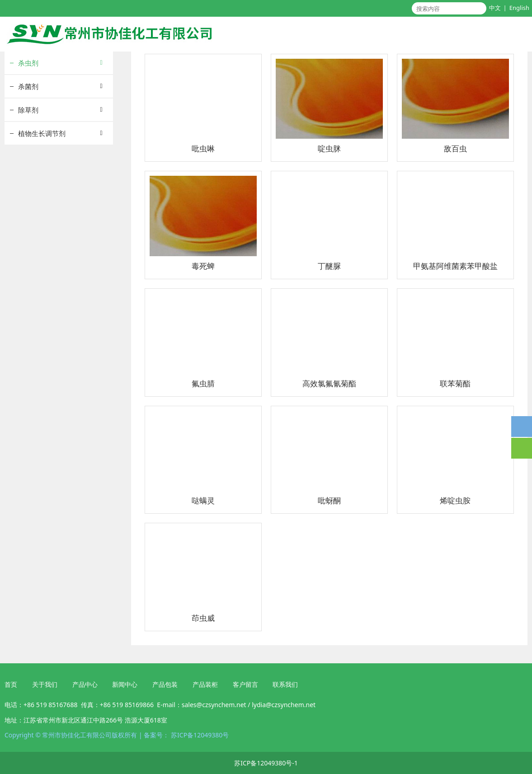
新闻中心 (125, 684)
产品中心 (85, 684)
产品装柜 (205, 684)
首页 (11, 684)
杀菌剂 (28, 86)
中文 (495, 8)
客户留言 (245, 684)
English (519, 8)
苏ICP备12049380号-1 (266, 763)
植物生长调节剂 (42, 133)
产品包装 (164, 684)
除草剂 (28, 110)
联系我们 (285, 684)
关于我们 (45, 684)
